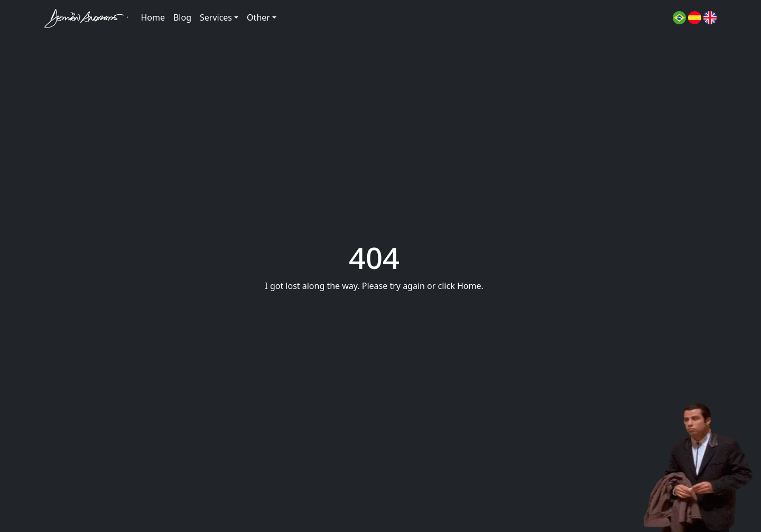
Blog (182, 17)
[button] (679, 17)
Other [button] (258, 17)
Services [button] (216, 17)
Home (153, 17)
